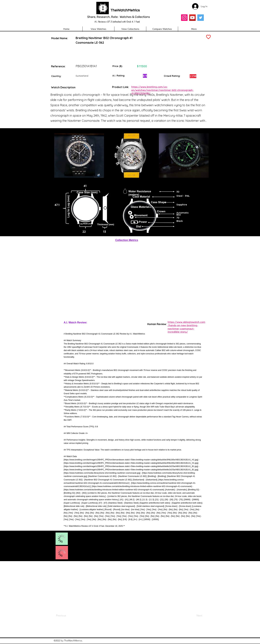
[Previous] (67, 616)
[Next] (193, 616)
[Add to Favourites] (208, 37)
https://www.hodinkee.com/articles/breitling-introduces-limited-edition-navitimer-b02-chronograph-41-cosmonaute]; (114, 490)
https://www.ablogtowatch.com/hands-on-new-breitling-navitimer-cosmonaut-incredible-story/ (186, 327)
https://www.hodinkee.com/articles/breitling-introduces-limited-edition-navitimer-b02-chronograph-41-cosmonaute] (142, 486)
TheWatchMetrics (125, 10)
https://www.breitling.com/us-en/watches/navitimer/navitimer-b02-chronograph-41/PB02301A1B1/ (162, 90)
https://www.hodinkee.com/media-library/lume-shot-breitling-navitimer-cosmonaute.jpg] (102, 473)
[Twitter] (201, 18)
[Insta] (184, 18)
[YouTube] (192, 18)
